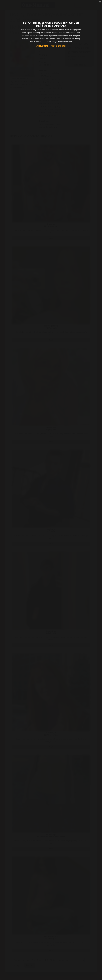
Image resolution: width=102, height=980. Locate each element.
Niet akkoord (58, 46)
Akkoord (42, 46)
